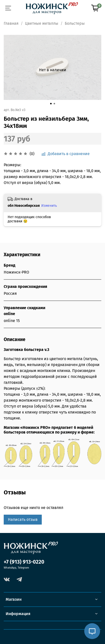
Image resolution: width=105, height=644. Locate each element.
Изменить (49, 206)
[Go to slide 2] (54, 104)
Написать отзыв (23, 519)
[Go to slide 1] (51, 104)
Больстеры (75, 23)
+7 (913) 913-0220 (24, 562)
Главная (11, 23)
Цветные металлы (42, 23)
